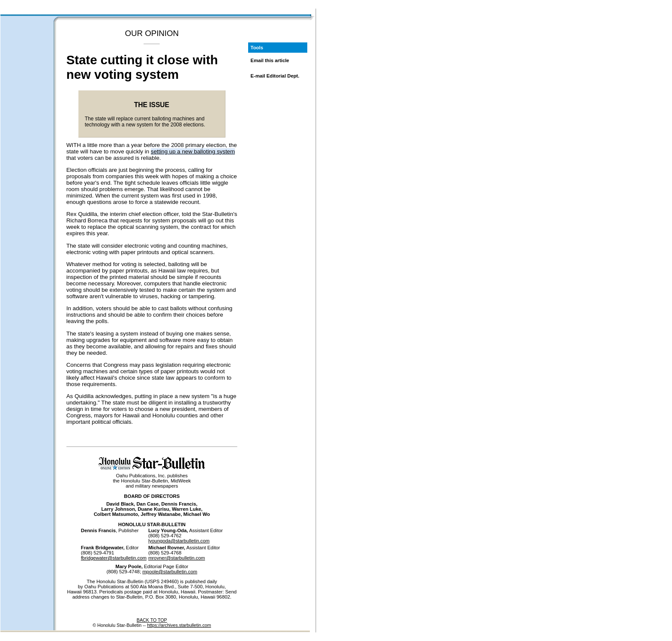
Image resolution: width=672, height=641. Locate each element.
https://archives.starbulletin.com (179, 625)
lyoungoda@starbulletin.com (179, 541)
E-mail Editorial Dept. (275, 76)
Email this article (270, 60)
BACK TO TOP (152, 620)
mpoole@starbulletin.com (170, 572)
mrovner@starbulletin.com (177, 558)
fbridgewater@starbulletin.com (114, 558)
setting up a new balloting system (193, 151)
